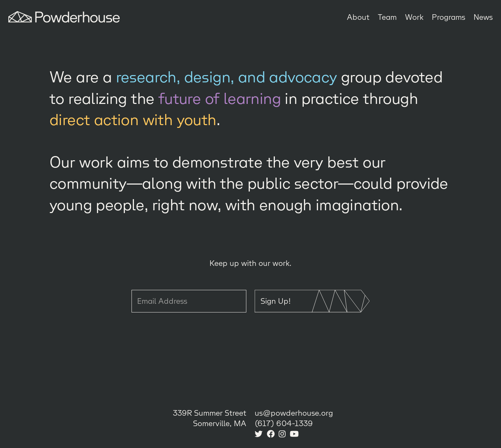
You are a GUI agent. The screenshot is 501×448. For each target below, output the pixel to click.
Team (387, 17)
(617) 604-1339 (284, 423)
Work (414, 17)
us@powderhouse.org (294, 413)
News (483, 17)
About (358, 17)
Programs (448, 17)
